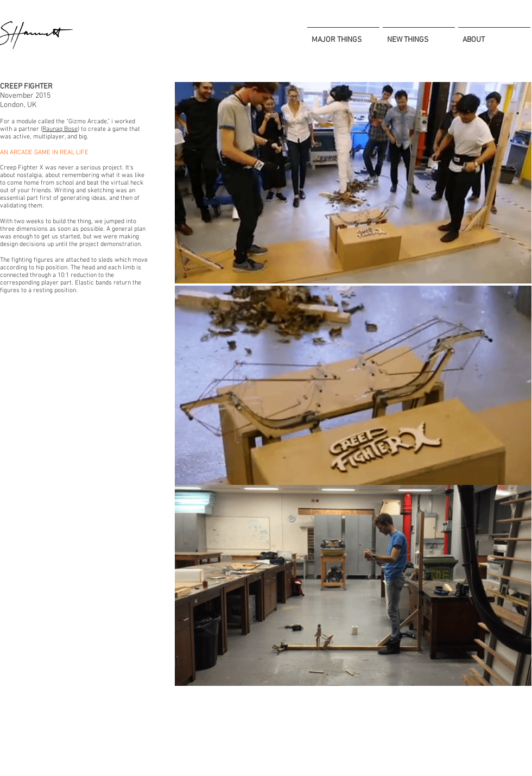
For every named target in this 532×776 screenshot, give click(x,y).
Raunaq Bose (60, 129)
